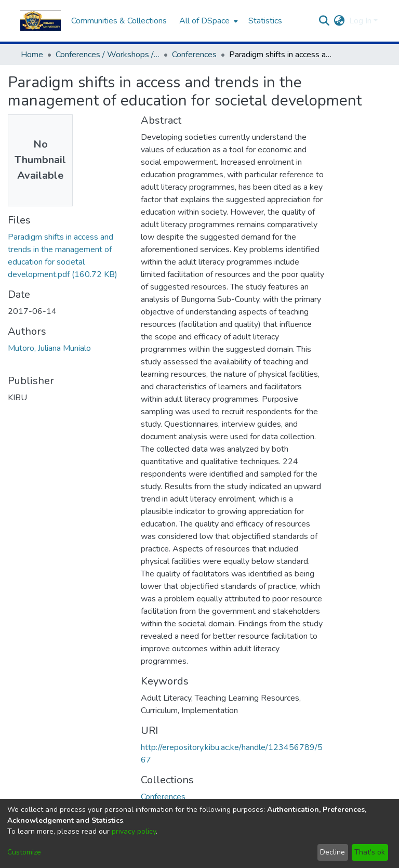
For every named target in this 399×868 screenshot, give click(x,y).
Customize (24, 852)
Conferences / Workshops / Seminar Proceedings (108, 55)
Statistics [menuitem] (265, 21)
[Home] (41, 21)
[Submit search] (324, 21)
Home (32, 55)
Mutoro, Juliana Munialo (49, 348)
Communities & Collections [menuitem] (119, 21)
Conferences (194, 55)
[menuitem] (208, 21)
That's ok (370, 852)
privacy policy (134, 831)
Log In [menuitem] (360, 21)
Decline (332, 852)
